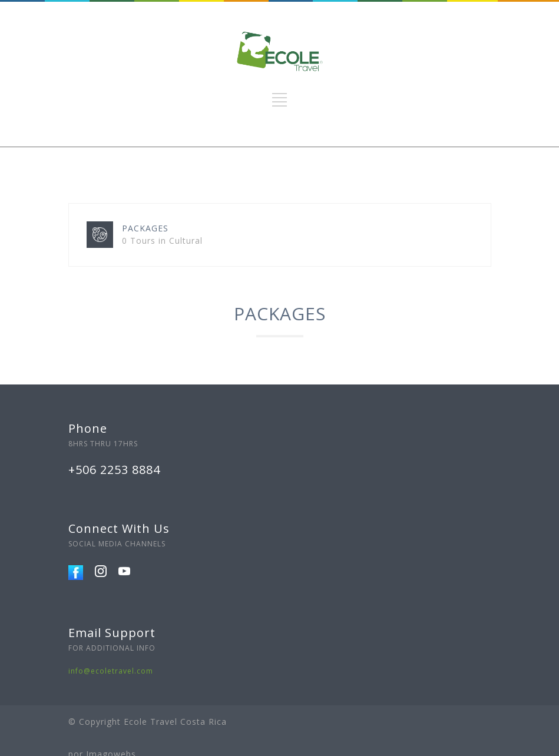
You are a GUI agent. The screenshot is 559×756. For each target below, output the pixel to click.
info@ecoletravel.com (111, 671)
